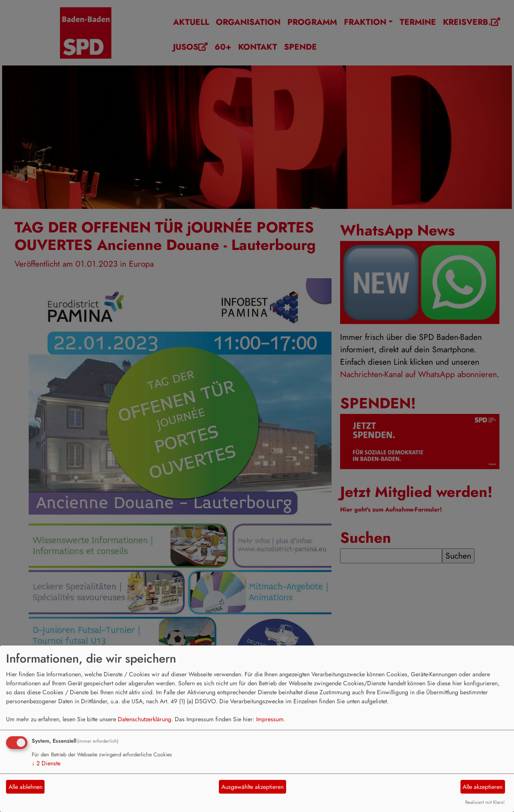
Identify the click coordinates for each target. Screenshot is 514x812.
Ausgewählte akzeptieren (253, 787)
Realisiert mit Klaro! (485, 802)
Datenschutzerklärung (145, 719)
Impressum (270, 719)
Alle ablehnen (25, 787)
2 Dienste (46, 763)
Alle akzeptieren (483, 787)
